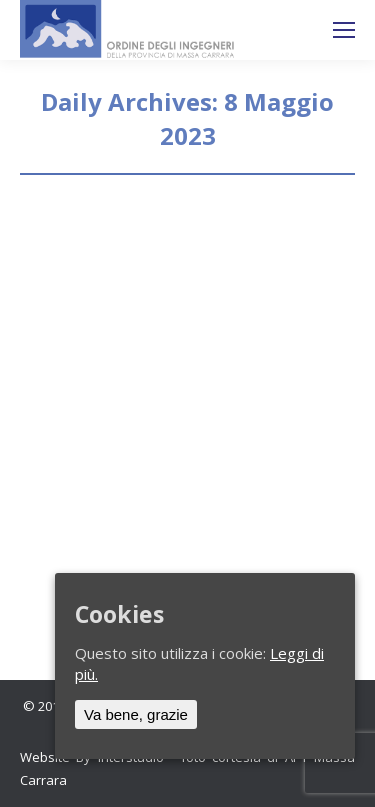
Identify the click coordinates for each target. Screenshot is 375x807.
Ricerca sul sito (291, 30)
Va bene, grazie (136, 714)
